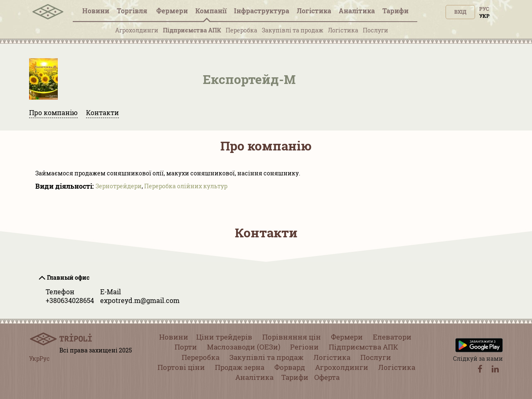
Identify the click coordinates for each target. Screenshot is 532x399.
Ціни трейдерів (224, 337)
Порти (186, 347)
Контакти (102, 112)
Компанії (211, 11)
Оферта (327, 377)
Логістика (314, 11)
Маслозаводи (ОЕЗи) (244, 347)
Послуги (376, 30)
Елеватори (392, 337)
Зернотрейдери (119, 186)
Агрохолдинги (137, 30)
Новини (96, 11)
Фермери (172, 11)
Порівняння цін (292, 337)
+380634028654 (70, 300)
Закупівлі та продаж (293, 30)
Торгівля (133, 11)
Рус (484, 9)
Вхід (460, 12)
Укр (484, 16)
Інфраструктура (262, 11)
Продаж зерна (240, 367)
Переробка (241, 30)
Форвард (290, 367)
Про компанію (53, 112)
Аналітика (357, 11)
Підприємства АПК (192, 30)
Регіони (304, 347)
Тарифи (395, 11)
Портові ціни (181, 367)
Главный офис (68, 277)
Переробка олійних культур (186, 186)
